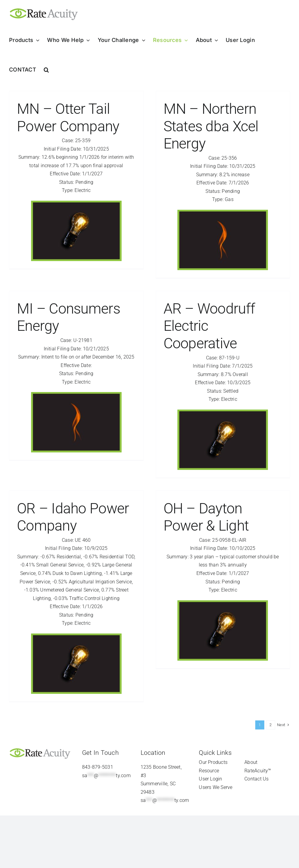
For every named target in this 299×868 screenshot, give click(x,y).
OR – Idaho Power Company (73, 517)
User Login (210, 779)
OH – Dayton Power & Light (206, 517)
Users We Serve (216, 787)
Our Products (213, 762)
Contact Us (256, 779)
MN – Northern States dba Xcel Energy (211, 126)
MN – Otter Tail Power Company (68, 118)
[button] (46, 70)
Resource (209, 771)
